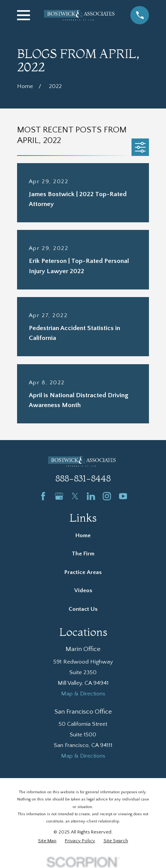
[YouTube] (123, 496)
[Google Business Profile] (59, 496)
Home (83, 535)
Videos (83, 590)
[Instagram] (107, 496)
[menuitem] (47, 841)
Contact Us (83, 609)
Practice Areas (83, 572)
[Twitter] (75, 496)
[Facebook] (43, 496)
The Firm (83, 554)
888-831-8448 (83, 478)
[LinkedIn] (91, 496)
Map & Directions (83, 694)
